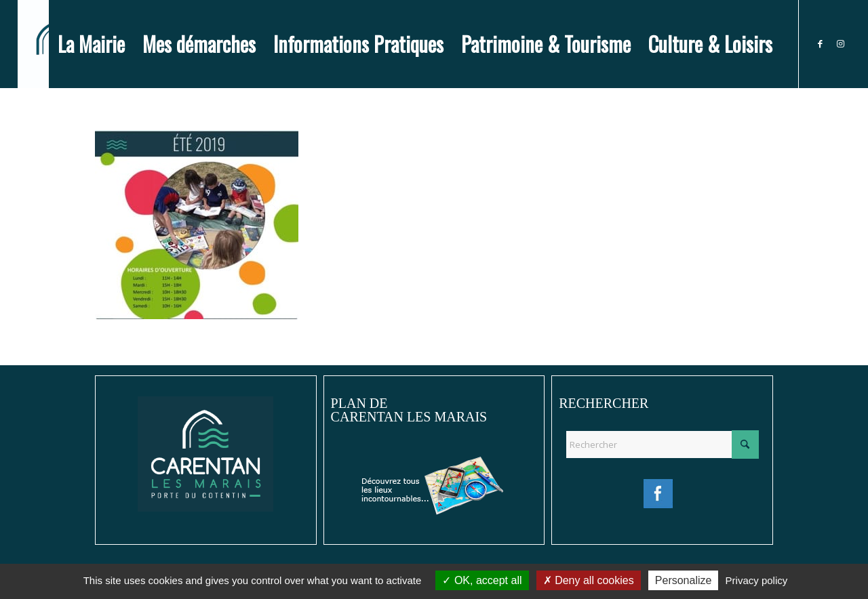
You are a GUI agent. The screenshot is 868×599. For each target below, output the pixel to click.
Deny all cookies (589, 580)
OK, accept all (482, 580)
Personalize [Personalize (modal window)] (684, 580)
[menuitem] (91, 44)
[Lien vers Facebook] (820, 43)
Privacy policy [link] (757, 580)
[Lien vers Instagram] (840, 43)
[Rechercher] (662, 445)
